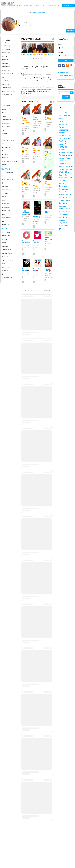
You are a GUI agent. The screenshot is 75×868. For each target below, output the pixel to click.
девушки (63, 206)
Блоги (4, 214)
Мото (67, 144)
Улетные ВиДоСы (47, 212)
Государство (6, 151)
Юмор (4, 77)
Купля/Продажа (7, 67)
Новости (5, 116)
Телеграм (63, 189)
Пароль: (61, 52)
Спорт (61, 178)
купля (68, 209)
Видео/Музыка (7, 88)
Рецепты (62, 169)
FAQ (32, 6)
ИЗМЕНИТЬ (36, 102)
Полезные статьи (40, 6)
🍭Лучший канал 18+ (37, 13)
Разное (4, 98)
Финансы (5, 193)
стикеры (62, 220)
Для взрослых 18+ (7, 74)
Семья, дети (6, 147)
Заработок (64, 130)
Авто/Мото (6, 81)
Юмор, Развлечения (8, 141)
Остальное (6, 165)
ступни (61, 226)
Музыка (63, 147)
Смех (61, 175)
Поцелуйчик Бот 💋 (37, 270)
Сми (66, 175)
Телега (63, 186)
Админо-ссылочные (8, 91)
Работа (4, 56)
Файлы (26, 6)
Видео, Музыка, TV (8, 120)
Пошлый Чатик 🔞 (48, 270)
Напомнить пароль (67, 76)
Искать (66, 97)
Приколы (62, 161)
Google (29, 94)
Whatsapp (6, 46)
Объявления (6, 123)
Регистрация (63, 73)
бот (60, 203)
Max (4, 102)
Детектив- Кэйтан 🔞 (26, 270)
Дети (61, 121)
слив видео (63, 214)
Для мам (5, 63)
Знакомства (6, 53)
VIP (25, 107)
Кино (60, 138)
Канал (70, 136)
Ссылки (68, 178)
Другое (4, 221)
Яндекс (23, 94)
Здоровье (63, 133)
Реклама (69, 166)
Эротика (61, 195)
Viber (4, 229)
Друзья (62, 127)
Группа (61, 119)
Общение (70, 152)
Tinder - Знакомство (26, 242)
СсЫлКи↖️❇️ (38, 217)
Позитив (61, 158)
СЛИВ (61, 172)
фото (61, 229)
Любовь (63, 141)
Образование (6, 84)
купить (61, 209)
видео (67, 203)
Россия (69, 169)
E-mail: (60, 45)
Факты (61, 192)
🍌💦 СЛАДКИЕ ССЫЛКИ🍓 (26, 212)
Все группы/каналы (8, 173)
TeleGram (6, 169)
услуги (67, 226)
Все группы (6, 49)
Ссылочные (6, 127)
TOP (48, 173)
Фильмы (68, 192)
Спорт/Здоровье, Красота (9, 161)
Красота (67, 138)
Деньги (68, 119)
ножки (68, 212)
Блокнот (20, 6)
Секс (68, 172)
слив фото (63, 217)
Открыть (70, 31)
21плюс (68, 113)
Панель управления (53, 6)
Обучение (62, 152)
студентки (63, 223)
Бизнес (67, 116)
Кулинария (6, 60)
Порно (69, 158)
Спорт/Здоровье (7, 95)
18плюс (61, 113)
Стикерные (6, 70)
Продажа (62, 164)
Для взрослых (63, 124)
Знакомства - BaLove (37, 242)
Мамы (61, 144)
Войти (66, 61)
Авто (61, 116)
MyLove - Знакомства (48, 239)
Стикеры (5, 134)
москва (62, 212)
